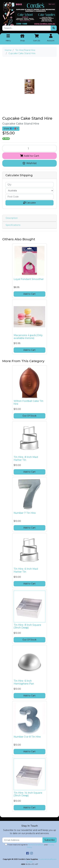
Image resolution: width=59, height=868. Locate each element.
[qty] (29, 185)
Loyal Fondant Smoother (29, 279)
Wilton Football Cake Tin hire (28, 402)
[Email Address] (22, 840)
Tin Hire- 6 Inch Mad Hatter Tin (26, 570)
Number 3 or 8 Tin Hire (27, 737)
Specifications (13, 225)
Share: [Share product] (10, 129)
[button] (29, 163)
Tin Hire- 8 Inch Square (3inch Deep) (27, 626)
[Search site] (54, 28)
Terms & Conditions (36, 845)
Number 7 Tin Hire (25, 513)
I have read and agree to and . (30, 846)
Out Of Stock (29, 416)
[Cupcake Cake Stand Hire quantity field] (29, 148)
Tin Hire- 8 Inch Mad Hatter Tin (26, 458)
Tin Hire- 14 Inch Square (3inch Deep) (28, 794)
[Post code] (29, 197)
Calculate (30, 203)
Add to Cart (30, 156)
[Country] (29, 191)
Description (12, 218)
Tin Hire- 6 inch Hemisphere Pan (24, 682)
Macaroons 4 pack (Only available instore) (28, 337)
